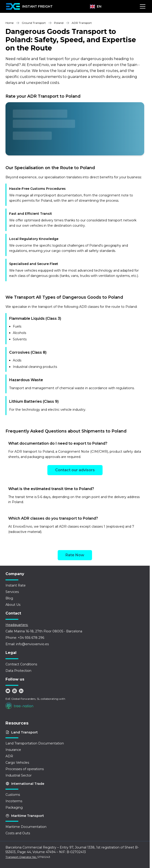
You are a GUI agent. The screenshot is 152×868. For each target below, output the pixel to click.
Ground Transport (34, 23)
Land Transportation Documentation (35, 743)
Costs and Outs (18, 833)
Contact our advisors (75, 470)
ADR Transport (82, 23)
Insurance (13, 750)
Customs (13, 795)
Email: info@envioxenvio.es (27, 644)
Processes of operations (25, 769)
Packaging (14, 807)
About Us (13, 605)
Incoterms (14, 801)
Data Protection (18, 671)
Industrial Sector (19, 775)
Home (9, 23)
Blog (9, 598)
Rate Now (75, 555)
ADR (9, 756)
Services (12, 592)
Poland (59, 23)
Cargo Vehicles (17, 763)
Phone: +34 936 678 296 (25, 638)
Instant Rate (16, 585)
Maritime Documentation (26, 827)
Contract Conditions (21, 664)
